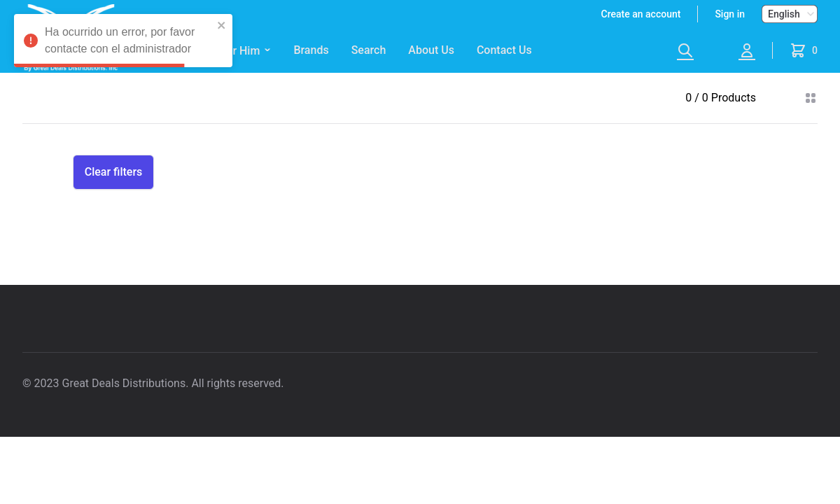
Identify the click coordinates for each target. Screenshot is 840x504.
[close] (222, 25)
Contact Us (504, 50)
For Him (246, 51)
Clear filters (114, 172)
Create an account (641, 14)
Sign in (730, 14)
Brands (311, 50)
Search (369, 50)
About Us (431, 50)
